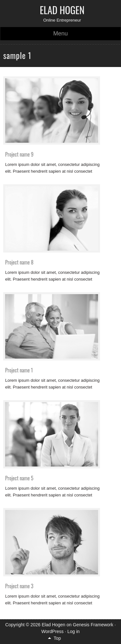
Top (57, 638)
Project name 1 (19, 370)
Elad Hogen (62, 10)
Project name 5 (19, 478)
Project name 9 (19, 154)
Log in (74, 631)
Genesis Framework (93, 625)
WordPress (52, 631)
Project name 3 (19, 586)
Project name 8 (19, 262)
